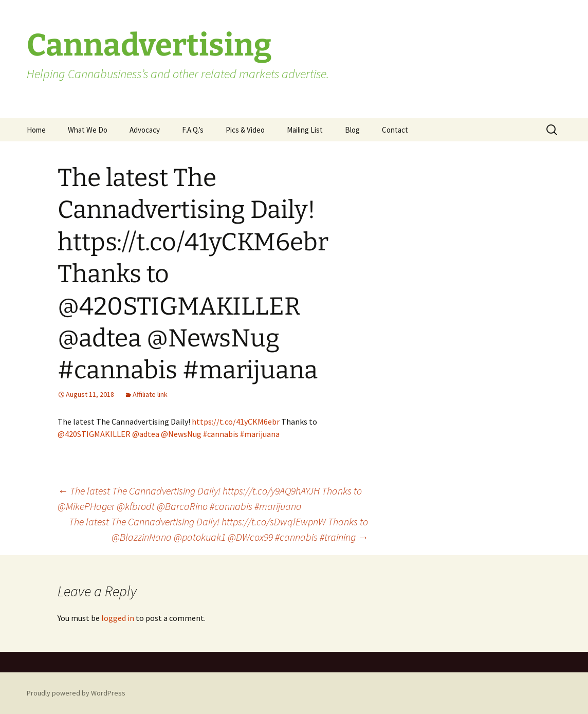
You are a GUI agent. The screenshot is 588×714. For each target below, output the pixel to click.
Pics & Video (245, 130)
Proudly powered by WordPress (76, 693)
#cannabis (221, 434)
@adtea (146, 434)
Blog (352, 130)
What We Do (88, 130)
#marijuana (260, 434)
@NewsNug (181, 434)
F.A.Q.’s (193, 130)
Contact (395, 130)
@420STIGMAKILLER (94, 434)
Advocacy (145, 130)
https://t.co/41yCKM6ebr (236, 422)
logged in (118, 618)
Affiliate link (150, 394)
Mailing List (305, 130)
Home (36, 130)
